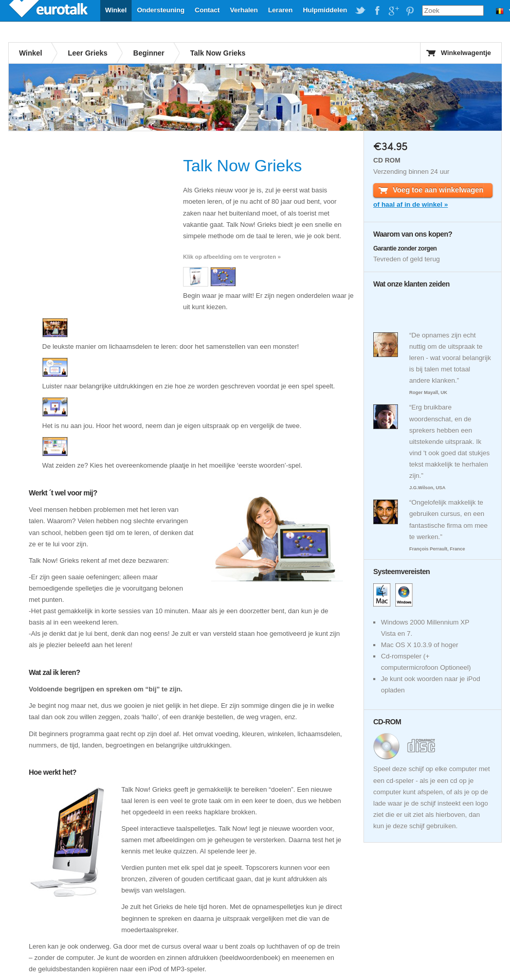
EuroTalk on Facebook (377, 11)
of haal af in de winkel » (411, 204)
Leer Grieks (88, 53)
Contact (207, 10)
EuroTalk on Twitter (360, 11)
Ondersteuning (160, 10)
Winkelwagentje (466, 53)
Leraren (280, 10)
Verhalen (244, 10)
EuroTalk (49, 10)
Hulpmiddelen (325, 10)
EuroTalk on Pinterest (410, 11)
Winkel (116, 10)
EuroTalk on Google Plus (393, 11)
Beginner (149, 53)
